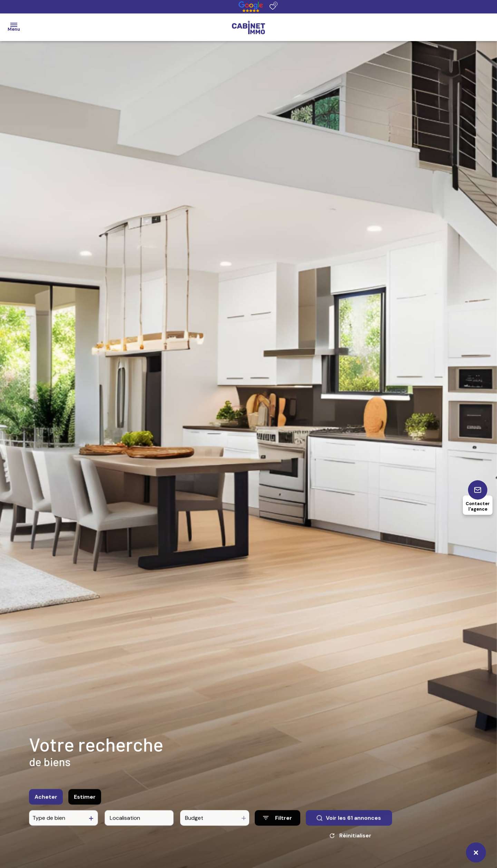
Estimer (85, 801)
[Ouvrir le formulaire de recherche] (277, 822)
